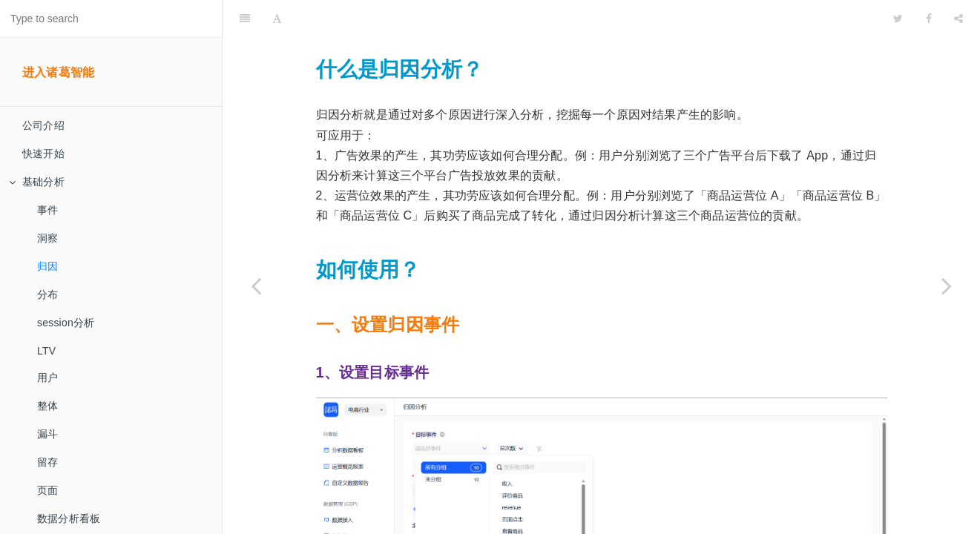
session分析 (66, 323)
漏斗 (47, 434)
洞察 (47, 238)
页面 (47, 490)
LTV (46, 351)
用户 (47, 378)
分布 (47, 294)
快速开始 (43, 154)
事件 (47, 210)
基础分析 (37, 182)
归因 (47, 266)
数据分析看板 (69, 518)
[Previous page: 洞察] (256, 286)
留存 (47, 462)
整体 (47, 406)
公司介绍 (43, 125)
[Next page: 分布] (947, 286)
